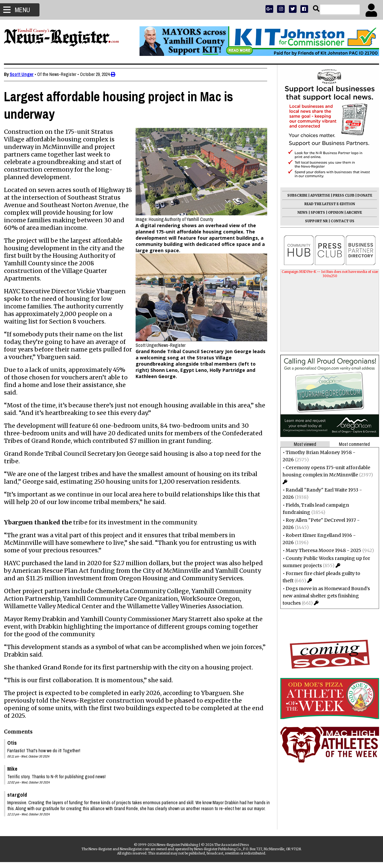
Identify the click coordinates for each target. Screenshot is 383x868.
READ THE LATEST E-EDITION (327, 204)
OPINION (333, 213)
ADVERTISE (318, 195)
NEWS (300, 213)
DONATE (362, 195)
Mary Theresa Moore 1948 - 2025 (321, 550)
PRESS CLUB (341, 195)
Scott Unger (24, 74)
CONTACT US (340, 221)
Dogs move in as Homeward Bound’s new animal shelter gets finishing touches (324, 596)
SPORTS (315, 213)
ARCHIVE (352, 213)
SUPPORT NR (314, 221)
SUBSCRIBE (295, 195)
